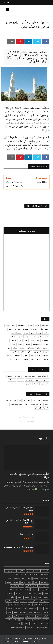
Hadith (30, 627)
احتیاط (37, 571)
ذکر (25, 593)
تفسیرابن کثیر (43, 586)
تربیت (30, 582)
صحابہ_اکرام (38, 605)
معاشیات (37, 620)
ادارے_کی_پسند (10, 571)
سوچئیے (24, 601)
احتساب (45, 571)
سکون (20, 597)
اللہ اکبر (24, 575)
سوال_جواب (33, 601)
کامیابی (45, 612)
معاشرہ (45, 620)
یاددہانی (26, 623)
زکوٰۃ (34, 597)
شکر (46, 605)
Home (37, 641)
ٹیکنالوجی (14, 586)
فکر (46, 608)
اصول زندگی (33, 575)
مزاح (9, 616)
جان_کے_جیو (44, 590)
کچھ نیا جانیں (38, 10)
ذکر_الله (19, 593)
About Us (27, 641)
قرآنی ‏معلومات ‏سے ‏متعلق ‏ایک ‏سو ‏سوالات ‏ (29, 476)
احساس (30, 571)
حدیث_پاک (18, 590)
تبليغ (36, 582)
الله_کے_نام (44, 578)
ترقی (23, 582)
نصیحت (28, 620)
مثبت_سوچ (30, 616)
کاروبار (10, 608)
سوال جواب (44, 601)
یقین (19, 623)
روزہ (40, 597)
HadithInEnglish (18, 627)
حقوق (10, 590)
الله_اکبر (16, 575)
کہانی (46, 616)
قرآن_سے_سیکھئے (20, 608)
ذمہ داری (10, 593)
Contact (7, 641)
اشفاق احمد (44, 575)
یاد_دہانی (34, 623)
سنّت (13, 597)
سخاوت (27, 597)
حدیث (27, 590)
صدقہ (23, 605)
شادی (16, 601)
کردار (9, 612)
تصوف (16, 582)
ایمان (29, 578)
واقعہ (16, 620)
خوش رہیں (37, 593)
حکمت (46, 593)
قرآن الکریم (33, 608)
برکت (10, 578)
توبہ (22, 586)
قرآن (41, 608)
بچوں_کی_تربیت (19, 578)
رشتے (46, 597)
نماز (22, 620)
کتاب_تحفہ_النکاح (34, 612)
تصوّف (9, 582)
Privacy (16, 641)
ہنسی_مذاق (44, 623)
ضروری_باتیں (14, 605)
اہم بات (36, 578)
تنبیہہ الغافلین (31, 586)
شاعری (9, 601)
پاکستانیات (44, 582)
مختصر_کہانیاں (18, 616)
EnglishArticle (42, 627)
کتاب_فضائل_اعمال (20, 612)
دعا (48, 32)
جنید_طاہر (34, 590)
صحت (30, 605)
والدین (8, 620)
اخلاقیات (21, 571)
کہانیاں (39, 616)
